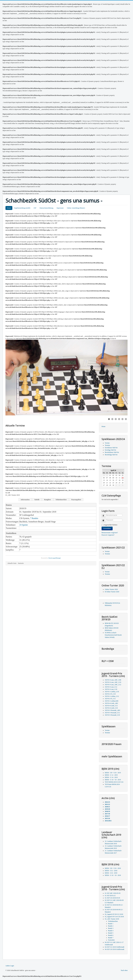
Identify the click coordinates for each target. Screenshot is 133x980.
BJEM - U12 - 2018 (111, 871)
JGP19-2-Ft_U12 (110, 699)
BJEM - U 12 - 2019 (111, 775)
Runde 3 (111, 928)
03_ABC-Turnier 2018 (112, 919)
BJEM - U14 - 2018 (111, 873)
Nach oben (124, 970)
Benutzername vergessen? (110, 533)
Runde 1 (111, 924)
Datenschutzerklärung (46, 208)
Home (9, 208)
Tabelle (37, 500)
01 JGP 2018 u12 (110, 896)
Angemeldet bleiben (110, 525)
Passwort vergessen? (108, 535)
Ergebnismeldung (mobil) (22, 208)
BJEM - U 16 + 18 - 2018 (113, 875)
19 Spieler (24, 525)
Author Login (10, 966)
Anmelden (107, 528)
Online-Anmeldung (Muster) (76, 208)
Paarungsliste (76, 500)
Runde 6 (111, 935)
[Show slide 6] (126, 419)
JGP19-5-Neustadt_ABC (113, 710)
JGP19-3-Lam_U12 (111, 687)
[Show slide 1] (109, 419)
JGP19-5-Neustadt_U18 (112, 715)
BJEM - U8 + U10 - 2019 (113, 773)
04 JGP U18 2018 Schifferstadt (114, 949)
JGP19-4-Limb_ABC (112, 703)
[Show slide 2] (112, 419)
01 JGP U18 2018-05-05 (112, 898)
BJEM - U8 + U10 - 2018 (113, 868)
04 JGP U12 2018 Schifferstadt (114, 947)
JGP (35, 208)
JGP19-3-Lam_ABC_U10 (113, 682)
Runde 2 (111, 926)
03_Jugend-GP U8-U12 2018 (114, 914)
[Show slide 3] (116, 419)
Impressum (60, 208)
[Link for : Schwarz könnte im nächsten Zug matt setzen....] (66, 378)
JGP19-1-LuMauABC (112, 701)
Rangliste (48, 500)
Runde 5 (111, 933)
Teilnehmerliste (61, 500)
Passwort (105, 520)
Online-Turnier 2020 (111, 589)
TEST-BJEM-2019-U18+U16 (114, 782)
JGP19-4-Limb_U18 (111, 708)
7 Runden (34, 518)
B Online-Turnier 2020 (112, 592)
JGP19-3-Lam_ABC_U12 (113, 685)
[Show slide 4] (119, 419)
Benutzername (105, 515)
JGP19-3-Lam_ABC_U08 (113, 680)
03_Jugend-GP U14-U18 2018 (114, 917)
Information (25, 500)
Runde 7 (111, 938)
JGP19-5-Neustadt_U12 (112, 713)
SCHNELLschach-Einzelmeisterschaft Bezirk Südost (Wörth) (113, 635)
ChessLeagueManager (55, 558)
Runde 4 (111, 931)
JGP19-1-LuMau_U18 (112, 692)
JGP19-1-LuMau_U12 (112, 696)
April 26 (113, 470)
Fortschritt (111, 940)
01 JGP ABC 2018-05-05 (113, 893)
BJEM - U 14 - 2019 (111, 777)
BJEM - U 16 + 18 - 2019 (113, 780)
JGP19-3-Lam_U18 (111, 689)
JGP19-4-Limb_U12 (111, 706)
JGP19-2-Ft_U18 (110, 694)
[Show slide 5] (122, 419)
